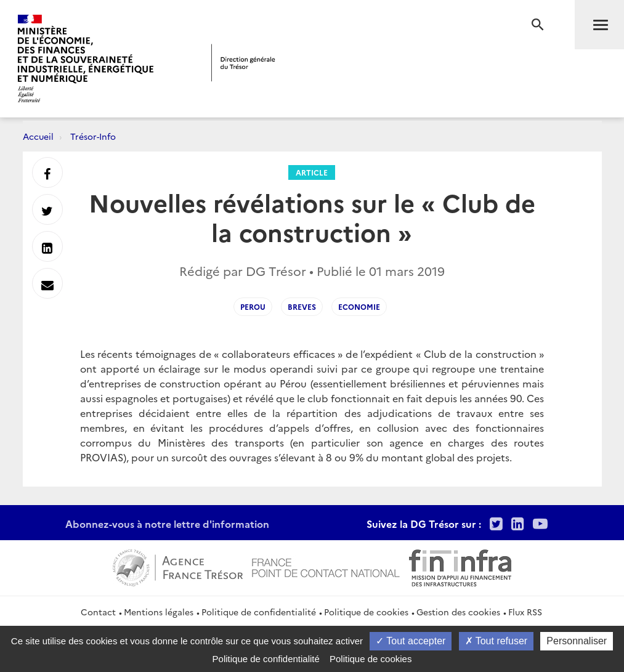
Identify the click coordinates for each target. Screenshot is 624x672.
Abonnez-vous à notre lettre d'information (167, 524)
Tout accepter (411, 641)
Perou (253, 306)
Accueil (38, 136)
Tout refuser (496, 641)
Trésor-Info (93, 136)
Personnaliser (577, 641)
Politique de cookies (366, 612)
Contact (98, 612)
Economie (359, 306)
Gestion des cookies (458, 612)
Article (312, 172)
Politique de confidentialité (259, 612)
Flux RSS (525, 612)
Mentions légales (159, 612)
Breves (302, 306)
